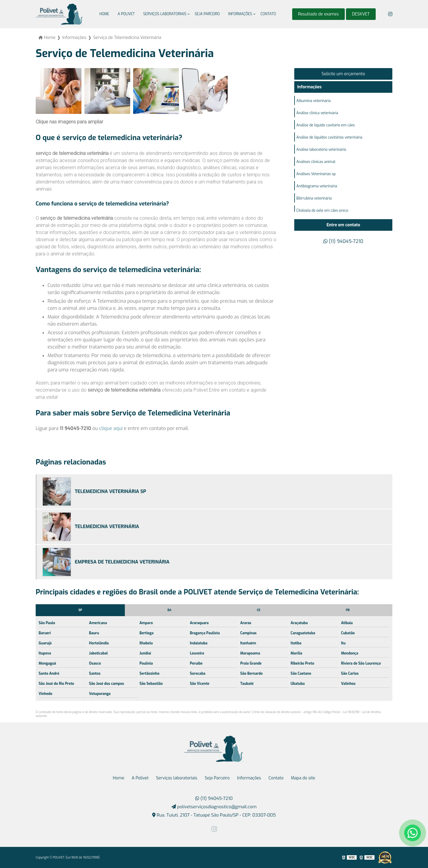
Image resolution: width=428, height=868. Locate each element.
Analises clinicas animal (316, 162)
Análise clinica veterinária (317, 113)
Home (104, 14)
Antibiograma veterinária (317, 186)
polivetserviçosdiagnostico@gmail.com (214, 807)
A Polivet (126, 14)
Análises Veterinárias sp (316, 174)
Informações (240, 14)
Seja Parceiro (207, 14)
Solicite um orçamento (343, 74)
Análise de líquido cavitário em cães (326, 125)
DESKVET (361, 14)
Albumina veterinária (314, 101)
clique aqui (111, 428)
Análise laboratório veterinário (321, 150)
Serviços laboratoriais (165, 14)
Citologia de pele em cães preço (322, 211)
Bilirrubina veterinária (314, 198)
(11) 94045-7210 (343, 241)
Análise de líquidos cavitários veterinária (329, 137)
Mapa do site (303, 778)
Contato (268, 14)
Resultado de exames (318, 14)
